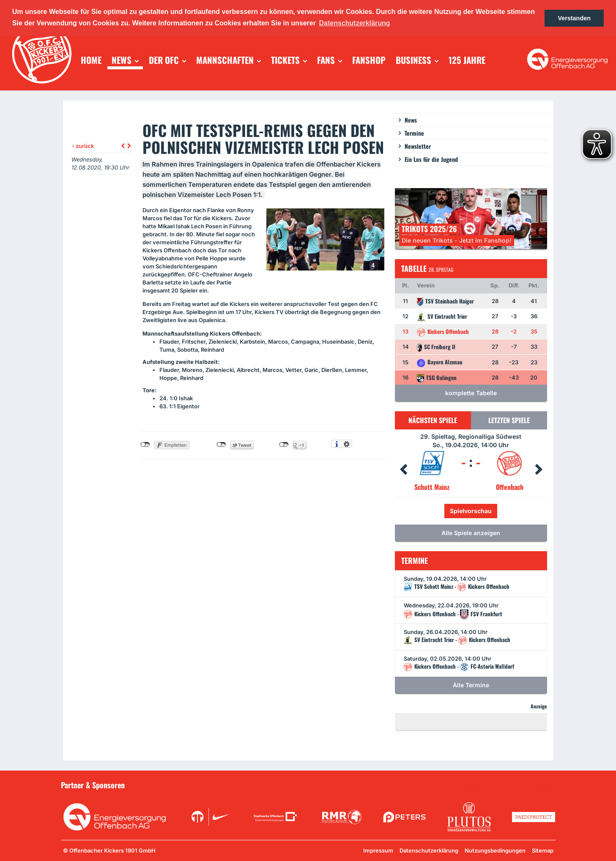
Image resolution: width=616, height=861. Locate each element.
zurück (83, 146)
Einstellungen (347, 444)
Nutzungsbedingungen (495, 850)
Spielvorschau (471, 511)
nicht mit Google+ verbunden (284, 445)
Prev (403, 470)
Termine (414, 133)
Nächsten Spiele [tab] (433, 420)
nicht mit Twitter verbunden (221, 445)
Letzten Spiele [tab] (509, 420)
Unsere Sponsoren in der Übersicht (507, 784)
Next (539, 470)
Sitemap (543, 850)
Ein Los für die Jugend (431, 159)
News (411, 120)
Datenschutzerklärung (429, 850)
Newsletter (418, 146)
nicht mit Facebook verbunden (145, 445)
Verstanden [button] (574, 18)
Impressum (378, 850)
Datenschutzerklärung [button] (355, 23)
